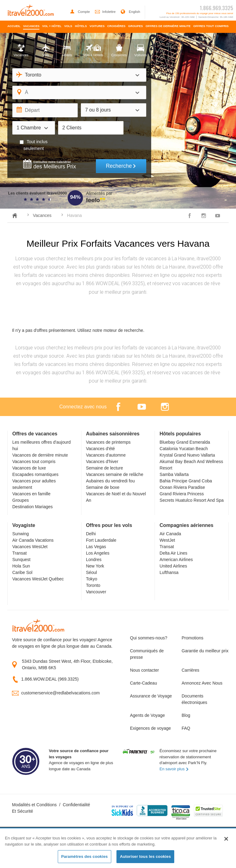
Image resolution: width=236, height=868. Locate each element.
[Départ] (45, 110)
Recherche (121, 166)
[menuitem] (14, 27)
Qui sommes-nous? (149, 638)
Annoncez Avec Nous (202, 683)
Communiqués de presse (147, 654)
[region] (118, 848)
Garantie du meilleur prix (203, 651)
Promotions (193, 638)
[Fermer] (226, 839)
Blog (186, 715)
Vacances (42, 215)
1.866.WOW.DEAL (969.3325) (50, 679)
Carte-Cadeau (144, 683)
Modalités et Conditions (34, 805)
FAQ (186, 728)
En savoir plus (174, 769)
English (130, 12)
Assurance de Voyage (151, 696)
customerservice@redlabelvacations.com (60, 693)
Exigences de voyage (150, 728)
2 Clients (72, 128)
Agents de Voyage (147, 715)
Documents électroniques (194, 699)
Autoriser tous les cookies (145, 856)
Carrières (191, 670)
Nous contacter (144, 670)
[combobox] (79, 75)
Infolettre (106, 12)
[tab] (21, 51)
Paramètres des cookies (85, 856)
